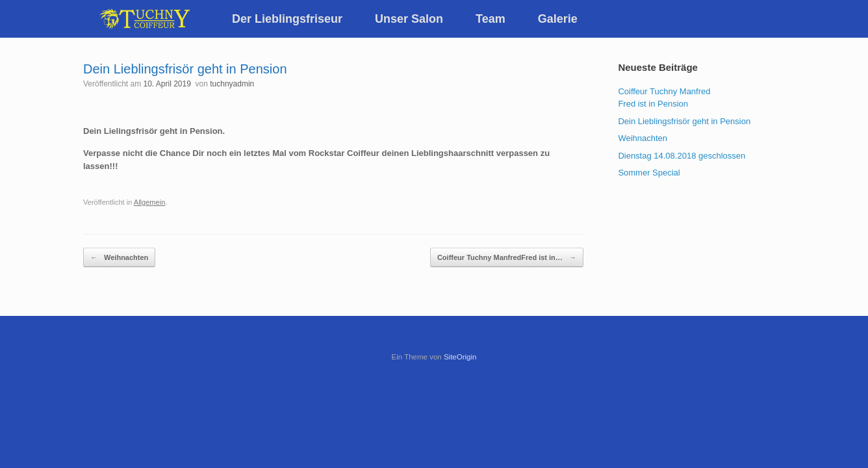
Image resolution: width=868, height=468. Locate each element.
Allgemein (150, 202)
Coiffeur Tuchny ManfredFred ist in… (507, 258)
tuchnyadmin (232, 84)
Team (491, 19)
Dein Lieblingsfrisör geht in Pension (684, 121)
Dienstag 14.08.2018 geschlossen (682, 156)
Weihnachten (119, 258)
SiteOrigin (460, 357)
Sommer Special (649, 173)
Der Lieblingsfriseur (287, 19)
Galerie (558, 19)
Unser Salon (409, 19)
